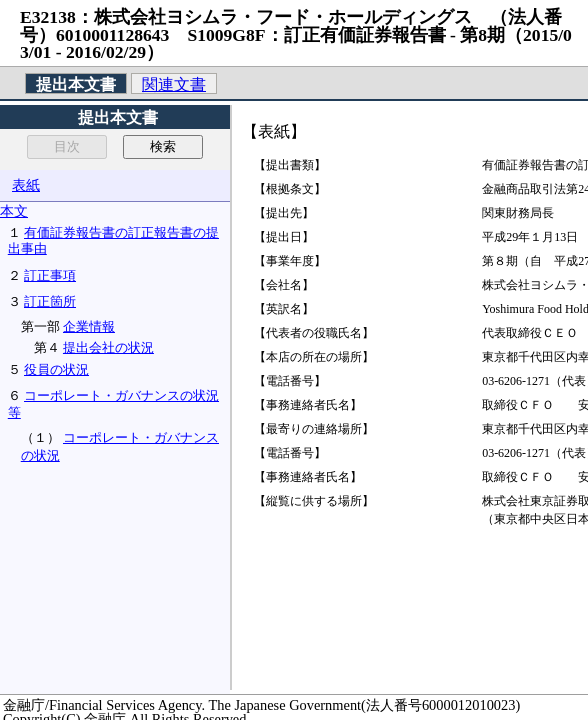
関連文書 (174, 84)
